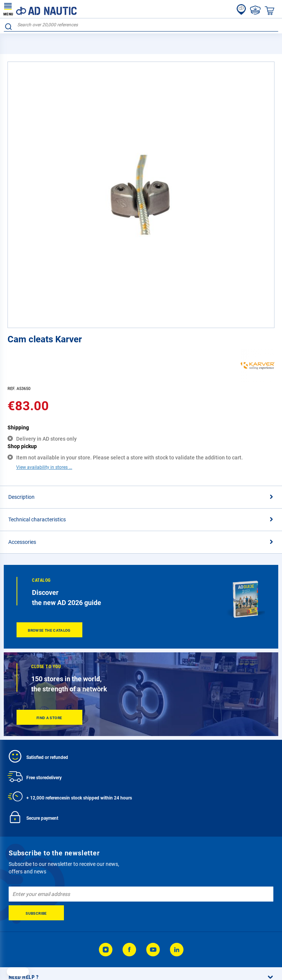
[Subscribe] (36, 913)
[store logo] (40, 9)
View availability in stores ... (44, 467)
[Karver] (258, 381)
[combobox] (141, 25)
